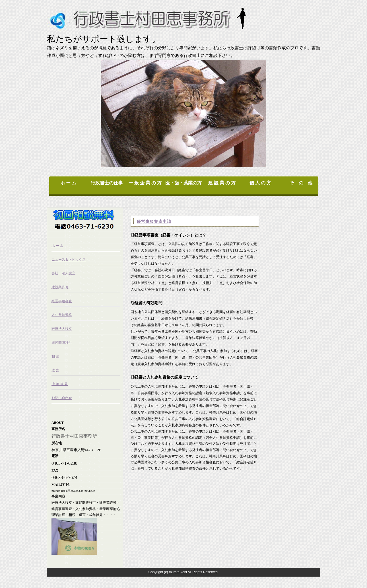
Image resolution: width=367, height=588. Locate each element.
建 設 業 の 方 (222, 183)
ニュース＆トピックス (69, 260)
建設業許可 (60, 287)
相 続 (55, 356)
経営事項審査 (62, 301)
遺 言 (55, 370)
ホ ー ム (68, 183)
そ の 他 (302, 183)
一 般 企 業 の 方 (145, 183)
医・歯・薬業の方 (183, 183)
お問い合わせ (62, 398)
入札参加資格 (62, 315)
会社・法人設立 (63, 273)
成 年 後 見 (60, 384)
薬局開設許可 (62, 342)
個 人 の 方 (260, 183)
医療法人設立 (62, 329)
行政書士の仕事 (107, 183)
